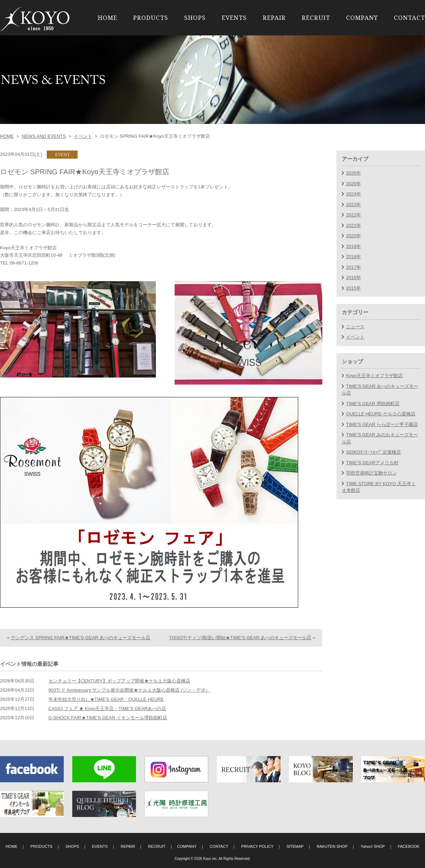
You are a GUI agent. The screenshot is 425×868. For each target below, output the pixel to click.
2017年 (353, 267)
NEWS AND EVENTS (44, 136)
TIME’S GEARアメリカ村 (372, 463)
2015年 (353, 288)
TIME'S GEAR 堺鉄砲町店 (373, 404)
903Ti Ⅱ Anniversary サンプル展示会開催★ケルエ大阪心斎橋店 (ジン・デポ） (129, 690)
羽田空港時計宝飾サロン (371, 473)
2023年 (353, 205)
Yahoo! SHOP (373, 846)
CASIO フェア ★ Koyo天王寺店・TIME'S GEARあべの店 (107, 708)
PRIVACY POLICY (257, 846)
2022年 (353, 215)
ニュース (355, 327)
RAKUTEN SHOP (332, 846)
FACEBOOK (409, 846)
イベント (83, 136)
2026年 (353, 173)
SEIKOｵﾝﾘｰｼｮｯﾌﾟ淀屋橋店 (373, 452)
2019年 (353, 246)
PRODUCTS (151, 18)
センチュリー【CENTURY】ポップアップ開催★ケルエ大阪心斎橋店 (120, 681)
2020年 (353, 236)
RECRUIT (316, 18)
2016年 (353, 277)
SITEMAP (295, 846)
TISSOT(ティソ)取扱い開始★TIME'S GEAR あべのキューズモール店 (240, 638)
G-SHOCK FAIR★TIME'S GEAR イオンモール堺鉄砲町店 (108, 718)
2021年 (353, 225)
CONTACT (409, 18)
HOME (107, 18)
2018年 (353, 257)
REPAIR (274, 18)
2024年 (353, 194)
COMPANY (362, 18)
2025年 (353, 184)
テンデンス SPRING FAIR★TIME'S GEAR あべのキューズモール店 (81, 638)
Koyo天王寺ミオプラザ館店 (374, 376)
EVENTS (234, 18)
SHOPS (195, 18)
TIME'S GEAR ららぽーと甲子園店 (382, 424)
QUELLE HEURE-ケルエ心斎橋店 (381, 414)
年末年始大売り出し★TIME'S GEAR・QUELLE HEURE (106, 699)
